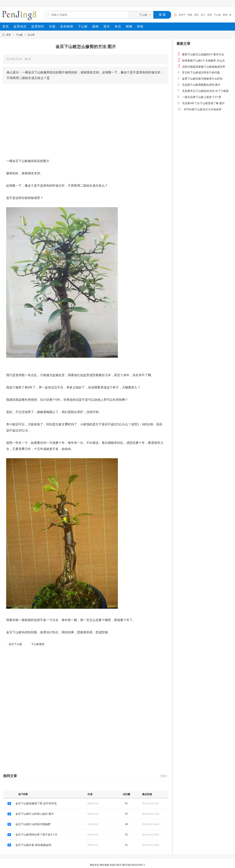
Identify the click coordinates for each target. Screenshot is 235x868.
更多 (164, 776)
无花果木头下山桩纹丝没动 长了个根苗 (205, 91)
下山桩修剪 (38, 644)
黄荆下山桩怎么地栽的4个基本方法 (203, 54)
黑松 (196, 15)
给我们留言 (116, 865)
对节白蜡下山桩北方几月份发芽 (203, 109)
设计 (203, 15)
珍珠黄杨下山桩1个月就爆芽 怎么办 (203, 61)
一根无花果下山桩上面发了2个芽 (202, 97)
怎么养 (31, 35)
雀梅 (225, 15)
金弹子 (182, 15)
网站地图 (104, 865)
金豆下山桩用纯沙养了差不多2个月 (36, 835)
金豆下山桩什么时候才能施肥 (33, 824)
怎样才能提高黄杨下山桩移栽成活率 (204, 67)
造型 (210, 15)
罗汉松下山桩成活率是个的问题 (201, 72)
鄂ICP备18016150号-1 (133, 865)
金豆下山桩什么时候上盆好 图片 (35, 814)
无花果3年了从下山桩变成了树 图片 (203, 103)
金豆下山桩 (15, 644)
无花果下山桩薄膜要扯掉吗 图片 (201, 85)
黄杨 (190, 15)
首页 (8, 35)
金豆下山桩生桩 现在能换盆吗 (33, 845)
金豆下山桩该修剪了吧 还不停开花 (36, 803)
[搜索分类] (140, 15)
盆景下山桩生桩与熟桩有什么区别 (202, 79)
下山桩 (217, 15)
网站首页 (95, 865)
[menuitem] (6, 27)
